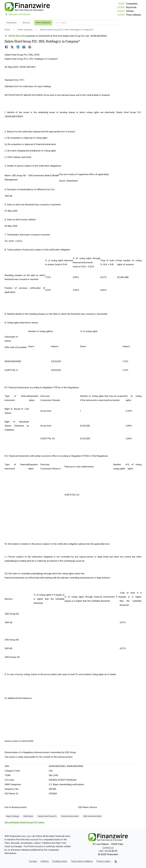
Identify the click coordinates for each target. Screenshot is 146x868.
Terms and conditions (82, 861)
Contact (33, 861)
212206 (121, 7)
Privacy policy (104, 861)
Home (7, 30)
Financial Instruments (70, 816)
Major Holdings (13, 816)
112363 (121, 15)
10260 (121, 4)
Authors (45, 861)
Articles (130, 11)
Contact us (108, 847)
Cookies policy (60, 861)
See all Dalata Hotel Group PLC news (24, 822)
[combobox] (87, 23)
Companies (132, 4)
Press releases (134, 15)
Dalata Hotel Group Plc (47, 816)
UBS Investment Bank (92, 816)
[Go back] (15, 36)
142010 (121, 11)
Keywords (131, 7)
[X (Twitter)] (116, 861)
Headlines (11, 23)
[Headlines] (27, 7)
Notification (28, 816)
